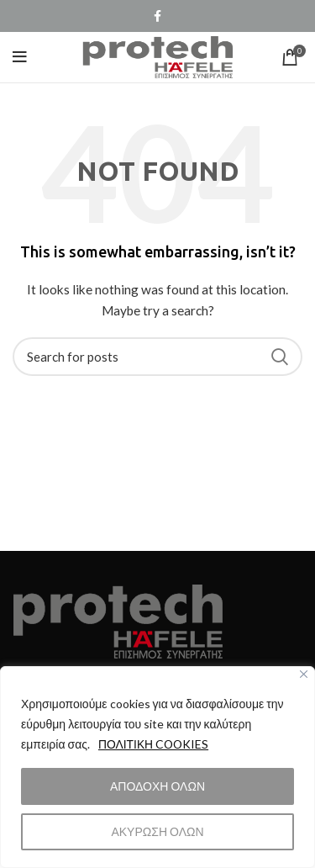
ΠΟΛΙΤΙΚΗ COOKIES (155, 744)
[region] (157, 767)
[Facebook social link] (157, 16)
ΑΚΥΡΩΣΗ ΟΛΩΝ (157, 831)
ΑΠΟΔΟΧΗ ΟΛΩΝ (157, 786)
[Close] (304, 674)
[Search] (157, 357)
